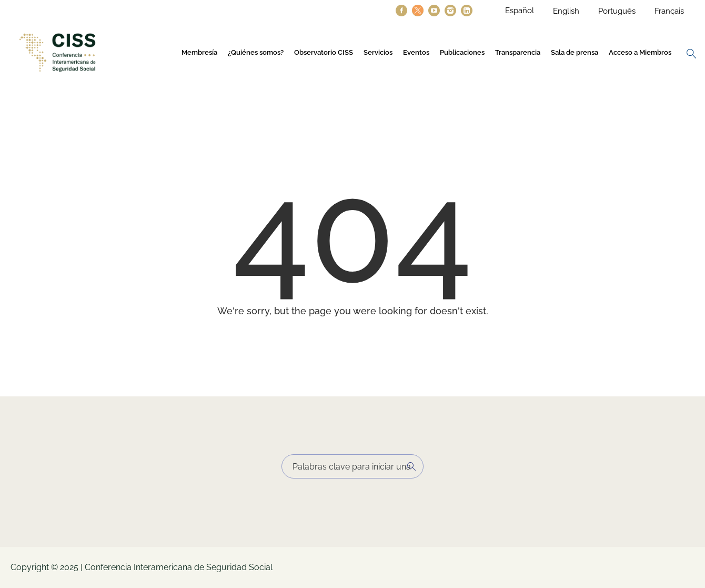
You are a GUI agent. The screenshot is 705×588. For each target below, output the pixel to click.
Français (669, 11)
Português (617, 11)
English (566, 11)
